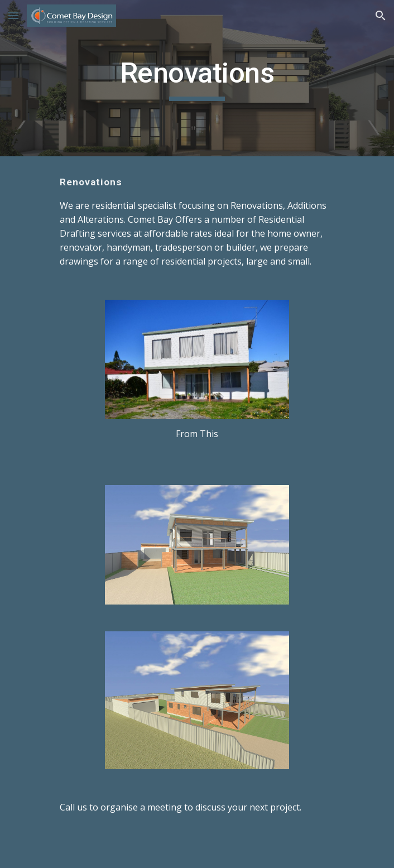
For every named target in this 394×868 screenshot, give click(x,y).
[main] (197, 78)
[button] (13, 15)
